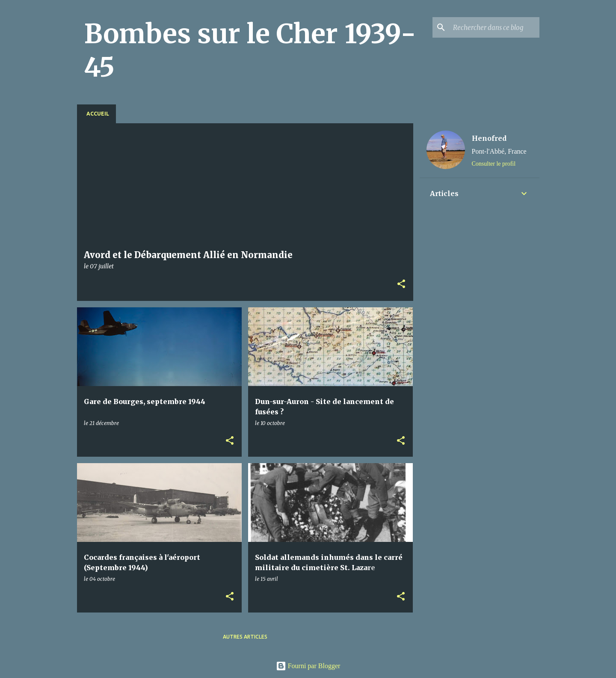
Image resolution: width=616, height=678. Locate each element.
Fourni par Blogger (308, 666)
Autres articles (245, 637)
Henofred (489, 138)
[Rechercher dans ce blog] (495, 27)
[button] (401, 285)
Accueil (98, 114)
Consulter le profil (494, 164)
